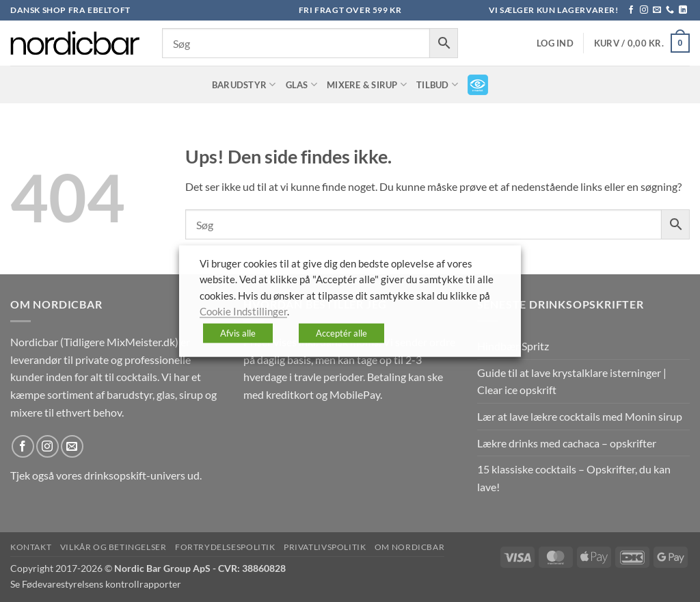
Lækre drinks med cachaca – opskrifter (567, 443)
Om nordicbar (409, 547)
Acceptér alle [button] (341, 332)
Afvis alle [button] (238, 332)
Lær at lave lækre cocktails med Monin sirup (580, 416)
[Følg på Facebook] (631, 10)
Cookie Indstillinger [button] (243, 312)
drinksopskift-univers (135, 475)
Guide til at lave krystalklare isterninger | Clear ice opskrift (572, 381)
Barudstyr (244, 84)
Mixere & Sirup (367, 84)
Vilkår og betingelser (113, 547)
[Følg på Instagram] (644, 10)
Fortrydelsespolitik (225, 547)
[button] (555, 43)
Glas (301, 84)
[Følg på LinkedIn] (683, 10)
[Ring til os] (670, 10)
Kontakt (31, 547)
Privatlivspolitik (325, 547)
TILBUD (437, 84)
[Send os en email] (657, 10)
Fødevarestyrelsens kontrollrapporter (102, 584)
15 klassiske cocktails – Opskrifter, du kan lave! (574, 478)
